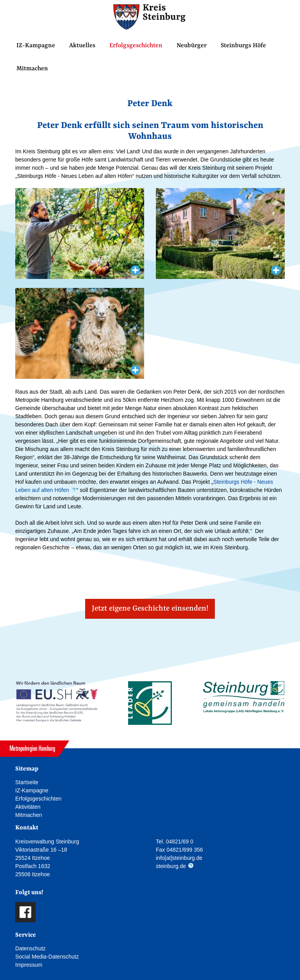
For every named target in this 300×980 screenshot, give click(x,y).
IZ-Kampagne (36, 46)
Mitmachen (32, 69)
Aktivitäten (28, 807)
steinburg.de (171, 866)
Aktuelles (82, 46)
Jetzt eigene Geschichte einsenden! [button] (150, 609)
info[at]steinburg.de (179, 858)
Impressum (29, 965)
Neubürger (192, 46)
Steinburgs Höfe (243, 46)
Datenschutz (30, 948)
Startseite (27, 782)
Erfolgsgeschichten (136, 46)
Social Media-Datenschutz (47, 957)
